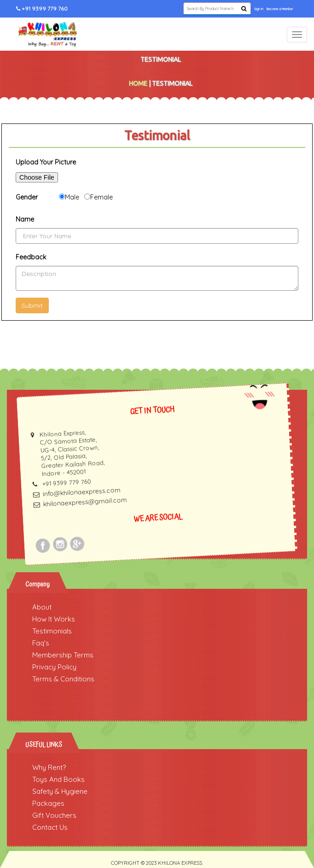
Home (138, 83)
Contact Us (50, 827)
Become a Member (280, 9)
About (42, 607)
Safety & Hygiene (60, 791)
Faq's (41, 643)
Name (25, 219)
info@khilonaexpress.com (81, 492)
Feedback (31, 257)
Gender (27, 197)
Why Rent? (49, 767)
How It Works (54, 619)
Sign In (259, 9)
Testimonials (52, 631)
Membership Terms (63, 655)
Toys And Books (58, 779)
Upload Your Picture (46, 162)
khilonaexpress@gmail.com (85, 502)
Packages (48, 803)
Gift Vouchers (54, 815)
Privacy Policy (54, 667)
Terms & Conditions (63, 679)
